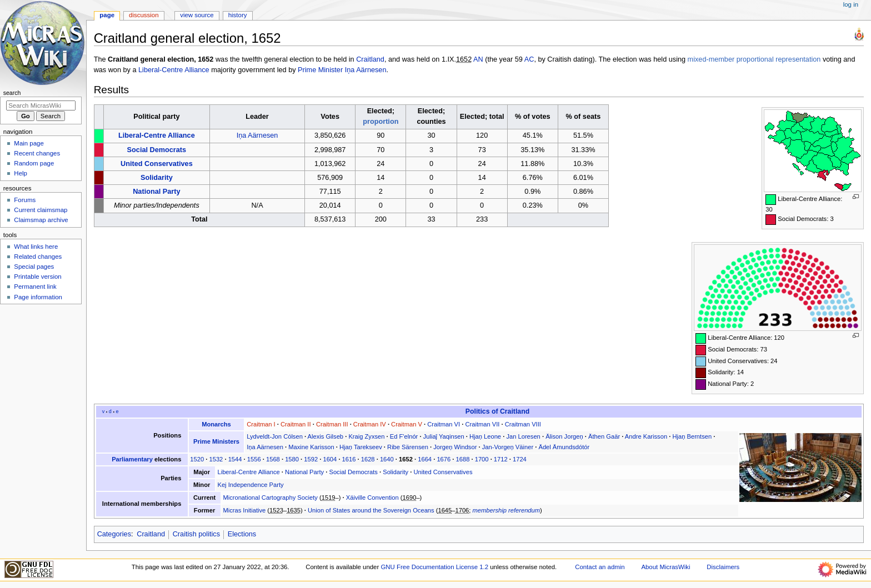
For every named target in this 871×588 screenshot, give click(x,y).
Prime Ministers (216, 441)
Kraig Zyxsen (366, 436)
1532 (216, 459)
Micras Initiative (244, 510)
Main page (29, 143)
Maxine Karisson (311, 447)
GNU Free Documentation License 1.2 (434, 567)
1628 (368, 459)
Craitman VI (444, 424)
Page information (38, 297)
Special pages (34, 267)
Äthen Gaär (604, 436)
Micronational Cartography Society (270, 497)
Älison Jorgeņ (564, 436)
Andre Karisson (646, 436)
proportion (381, 122)
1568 (273, 459)
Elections (242, 534)
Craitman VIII (523, 424)
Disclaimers (723, 567)
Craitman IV (370, 424)
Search (12, 93)
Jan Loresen (523, 436)
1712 (501, 459)
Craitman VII (482, 424)
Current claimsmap (41, 210)
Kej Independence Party (250, 485)
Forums (25, 200)
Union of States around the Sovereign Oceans (371, 510)
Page (107, 15)
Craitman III (332, 424)
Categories (114, 534)
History (238, 15)
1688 (463, 459)
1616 (349, 459)
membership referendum (507, 510)
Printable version (37, 277)
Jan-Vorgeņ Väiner (508, 447)
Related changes (38, 257)
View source (197, 15)
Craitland (370, 59)
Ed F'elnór (404, 436)
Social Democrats (157, 150)
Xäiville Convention (372, 497)
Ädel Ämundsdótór (564, 447)
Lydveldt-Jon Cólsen (275, 436)
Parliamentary (132, 459)
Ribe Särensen (408, 447)
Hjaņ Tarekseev (361, 447)
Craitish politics (196, 534)
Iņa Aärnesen (366, 70)
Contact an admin (600, 567)
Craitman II (296, 424)
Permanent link (35, 287)
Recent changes (37, 153)
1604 (330, 459)
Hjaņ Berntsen (692, 436)
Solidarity (157, 178)
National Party (156, 192)
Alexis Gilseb (326, 436)
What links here (36, 247)
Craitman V (407, 424)
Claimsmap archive (41, 220)
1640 (387, 459)
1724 (520, 459)
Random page (34, 163)
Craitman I (261, 424)
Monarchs (216, 424)
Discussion (144, 15)
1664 (425, 459)
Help (21, 173)
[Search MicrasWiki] (41, 105)
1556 (254, 459)
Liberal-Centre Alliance (174, 70)
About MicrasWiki (665, 567)
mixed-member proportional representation (754, 59)
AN (478, 59)
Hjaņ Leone (485, 436)
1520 (197, 459)
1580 (292, 459)
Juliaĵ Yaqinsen (444, 436)
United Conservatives (157, 164)
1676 (444, 459)
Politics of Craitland (497, 411)
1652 (406, 459)
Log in (851, 4)
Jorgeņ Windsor (455, 447)
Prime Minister (320, 70)
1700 (482, 459)
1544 (235, 459)
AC (529, 59)
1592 (311, 459)
